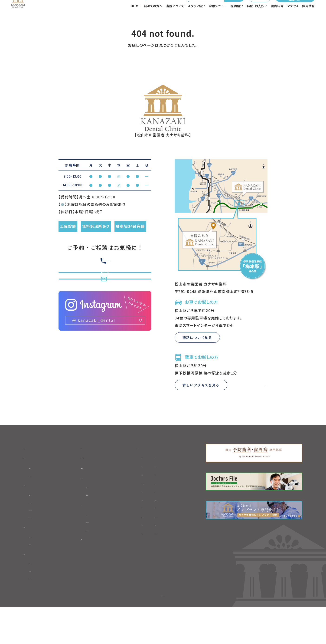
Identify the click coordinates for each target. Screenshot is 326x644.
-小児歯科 (176, 518)
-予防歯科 (138, 535)
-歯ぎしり (137, 518)
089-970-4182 (139, 10)
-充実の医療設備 (44, 606)
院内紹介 (277, 20)
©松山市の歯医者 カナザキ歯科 (163, 631)
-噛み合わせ (140, 527)
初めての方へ (153, 20)
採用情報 (308, 20)
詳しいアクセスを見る (201, 412)
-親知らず (176, 485)
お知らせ (89, 474)
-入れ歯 (174, 502)
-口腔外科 (176, 510)
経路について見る (197, 364)
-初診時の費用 (42, 504)
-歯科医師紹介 (42, 577)
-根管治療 (138, 493)
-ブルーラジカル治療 (185, 560)
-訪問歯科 (138, 552)
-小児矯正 (176, 535)
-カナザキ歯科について (49, 540)
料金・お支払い (257, 20)
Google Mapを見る (247, 412)
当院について (175, 20)
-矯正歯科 (138, 502)
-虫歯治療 (138, 485)
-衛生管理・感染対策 (47, 614)
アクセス (293, 20)
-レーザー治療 (180, 552)
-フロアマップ (99, 562)
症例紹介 (237, 20)
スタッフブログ (94, 485)
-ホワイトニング (143, 543)
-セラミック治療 (181, 527)
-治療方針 (38, 525)
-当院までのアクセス (105, 554)
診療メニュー (218, 20)
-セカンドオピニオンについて (54, 548)
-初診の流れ (40, 496)
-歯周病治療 (140, 560)
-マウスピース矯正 (183, 493)
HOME (136, 20)
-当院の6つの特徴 (45, 532)
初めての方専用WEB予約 (294, 9)
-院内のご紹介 (42, 598)
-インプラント (141, 510)
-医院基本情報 (100, 546)
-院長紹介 (38, 569)
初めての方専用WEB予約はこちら (105, 307)
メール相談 (249, 10)
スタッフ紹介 (196, 20)
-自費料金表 (98, 525)
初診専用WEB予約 (98, 496)
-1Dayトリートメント (185, 543)
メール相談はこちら (105, 329)
